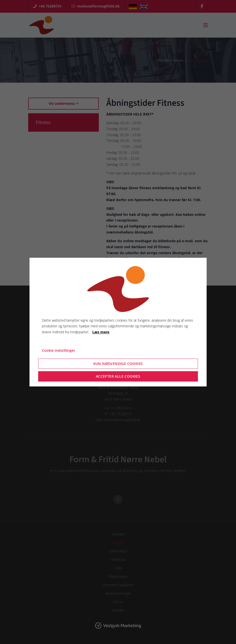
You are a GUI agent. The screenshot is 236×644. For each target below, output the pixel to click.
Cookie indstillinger (59, 350)
